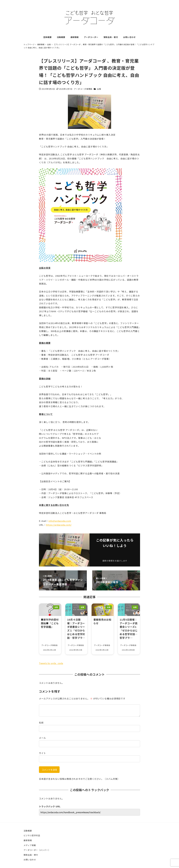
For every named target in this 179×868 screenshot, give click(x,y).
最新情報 (28, 840)
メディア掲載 (30, 845)
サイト (42, 753)
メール (42, 738)
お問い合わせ (30, 860)
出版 (99, 89)
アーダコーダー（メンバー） (37, 850)
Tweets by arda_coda (51, 663)
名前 (41, 722)
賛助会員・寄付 (31, 855)
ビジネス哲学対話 (32, 835)
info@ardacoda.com (60, 521)
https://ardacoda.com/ (59, 525)
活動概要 (28, 831)
